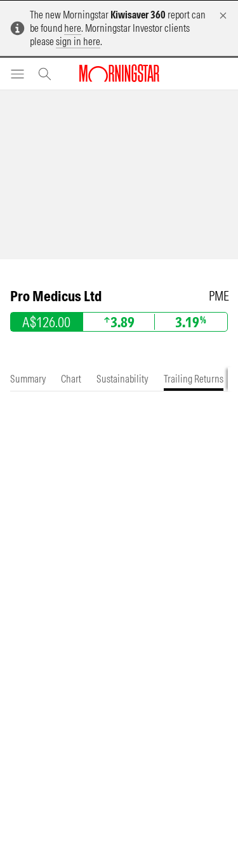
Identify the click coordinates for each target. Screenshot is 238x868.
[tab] (28, 379)
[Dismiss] (223, 16)
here (73, 28)
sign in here (78, 41)
